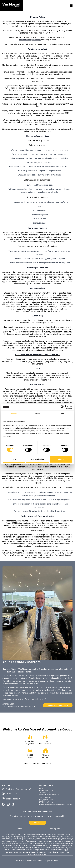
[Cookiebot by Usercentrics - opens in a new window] (62, 407)
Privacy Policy (56, 829)
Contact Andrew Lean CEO (58, 705)
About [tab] (62, 414)
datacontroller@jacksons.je (30, 40)
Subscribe (37, 823)
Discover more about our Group (37, 764)
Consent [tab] (13, 414)
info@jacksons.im (13, 799)
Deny (14, 459)
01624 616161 (12, 793)
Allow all (61, 459)
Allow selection (37, 459)
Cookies (19, 829)
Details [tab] (37, 414)
